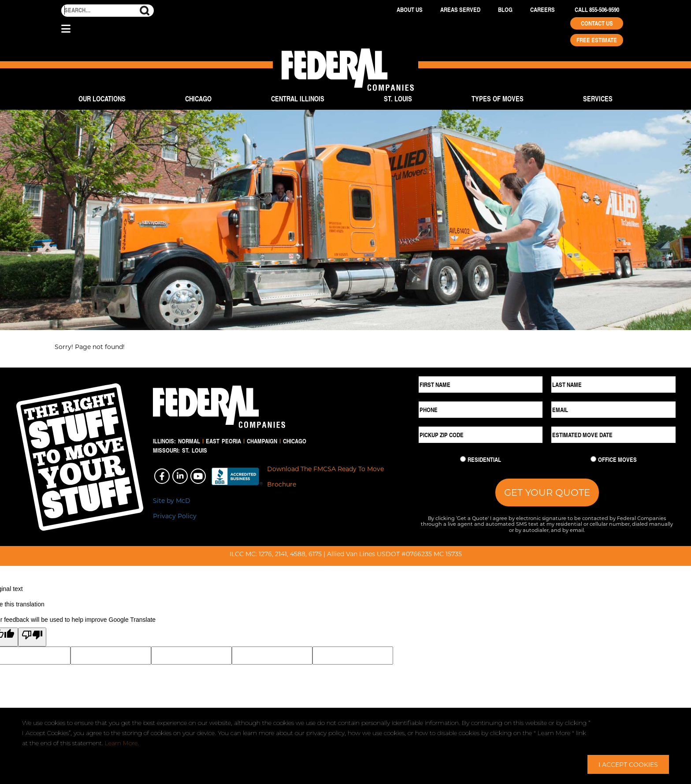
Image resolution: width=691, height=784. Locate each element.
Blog (505, 10)
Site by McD (172, 500)
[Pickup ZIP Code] (481, 435)
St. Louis (398, 98)
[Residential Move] (463, 459)
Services (598, 98)
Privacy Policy (175, 516)
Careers (542, 10)
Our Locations (102, 98)
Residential (484, 460)
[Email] (613, 410)
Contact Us (597, 23)
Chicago (198, 98)
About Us (410, 10)
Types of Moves (498, 98)
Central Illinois (298, 98)
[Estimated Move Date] (613, 435)
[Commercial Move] (593, 459)
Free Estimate (597, 40)
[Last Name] (613, 385)
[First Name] (481, 385)
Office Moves (617, 460)
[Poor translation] (32, 637)
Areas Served (460, 10)
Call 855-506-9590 (597, 10)
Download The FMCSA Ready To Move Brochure (325, 476)
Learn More (121, 743)
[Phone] (481, 410)
